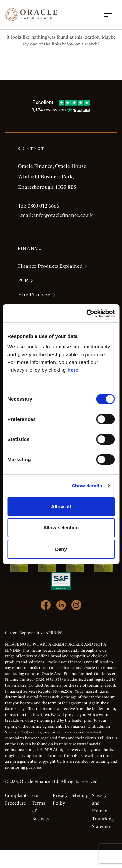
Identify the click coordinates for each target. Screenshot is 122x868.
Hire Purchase (34, 295)
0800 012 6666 (43, 206)
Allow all (61, 506)
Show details (87, 486)
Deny (61, 549)
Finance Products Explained (50, 266)
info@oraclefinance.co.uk (64, 215)
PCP (23, 280)
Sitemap (80, 795)
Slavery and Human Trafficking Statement (103, 811)
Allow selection (61, 528)
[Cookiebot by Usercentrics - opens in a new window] (87, 314)
